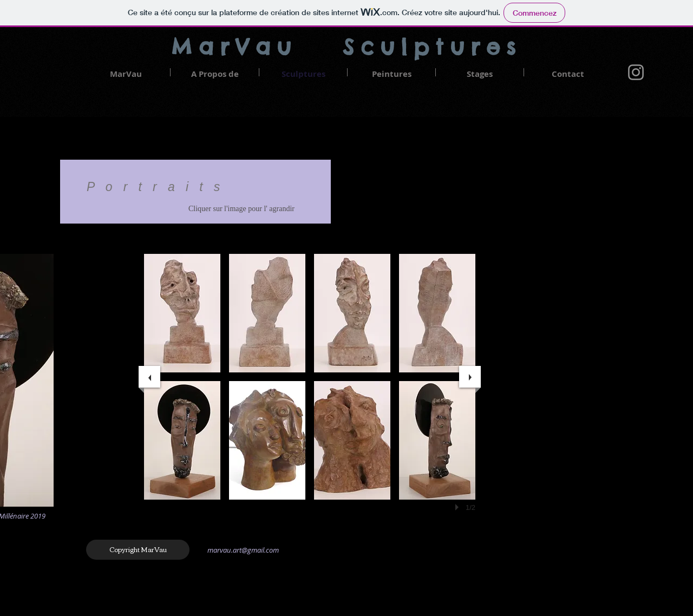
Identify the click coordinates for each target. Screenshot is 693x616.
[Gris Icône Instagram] (636, 72)
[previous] (149, 377)
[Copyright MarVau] (138, 550)
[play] (459, 507)
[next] (470, 377)
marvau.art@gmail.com (243, 550)
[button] (182, 313)
